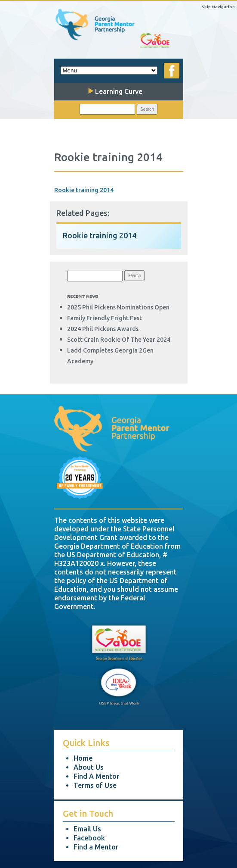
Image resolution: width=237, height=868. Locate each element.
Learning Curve (115, 91)
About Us (89, 767)
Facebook (89, 838)
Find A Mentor (96, 776)
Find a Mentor (96, 847)
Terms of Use (95, 785)
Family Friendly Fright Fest (105, 318)
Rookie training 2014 (84, 190)
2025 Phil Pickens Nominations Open (118, 307)
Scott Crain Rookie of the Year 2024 (119, 340)
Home (83, 758)
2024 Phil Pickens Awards (103, 329)
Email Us (87, 829)
